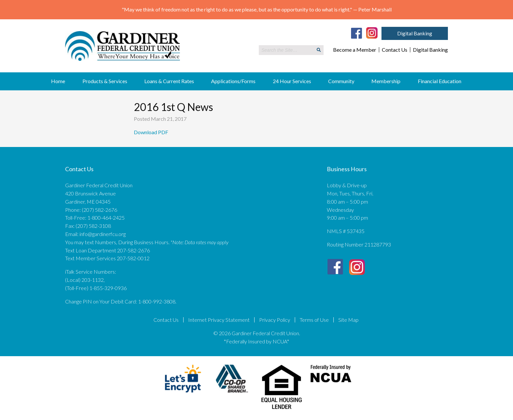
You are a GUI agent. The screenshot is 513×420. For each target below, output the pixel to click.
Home (58, 81)
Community (341, 81)
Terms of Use (314, 320)
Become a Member (355, 50)
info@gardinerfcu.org (103, 234)
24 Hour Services (292, 81)
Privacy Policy (275, 320)
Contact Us (395, 50)
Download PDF (151, 132)
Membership (386, 81)
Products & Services (105, 81)
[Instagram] (372, 32)
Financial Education (440, 81)
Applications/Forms (233, 81)
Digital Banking (415, 33)
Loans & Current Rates (169, 81)
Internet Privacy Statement (219, 320)
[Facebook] (357, 33)
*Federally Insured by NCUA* (256, 341)
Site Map (348, 320)
